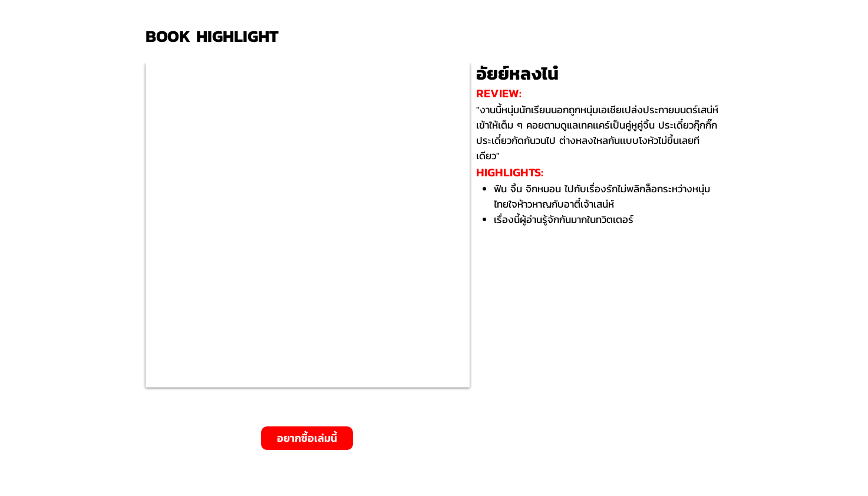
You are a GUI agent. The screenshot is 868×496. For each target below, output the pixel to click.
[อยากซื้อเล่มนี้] (307, 438)
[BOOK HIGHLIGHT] (216, 36)
